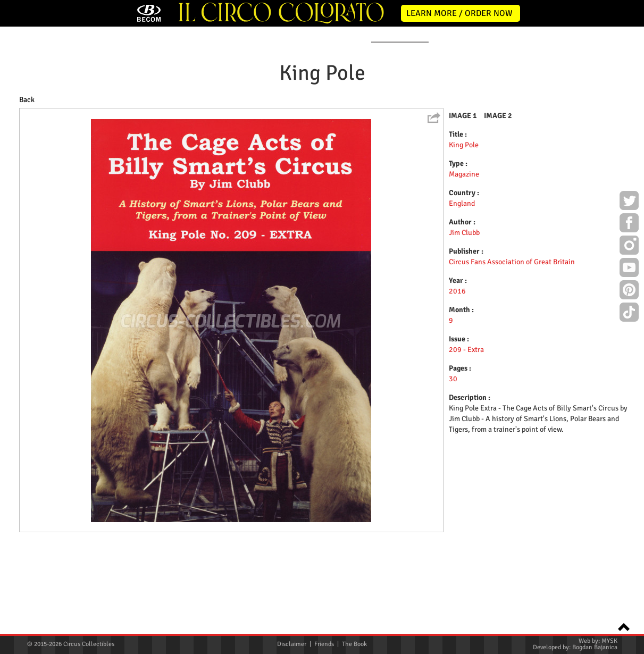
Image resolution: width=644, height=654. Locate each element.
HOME (36, 121)
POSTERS (242, 121)
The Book (354, 644)
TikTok (629, 314)
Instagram (629, 247)
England (462, 291)
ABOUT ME (169, 121)
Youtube (629, 269)
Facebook (629, 224)
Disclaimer (292, 644)
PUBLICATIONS (400, 121)
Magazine (464, 261)
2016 (457, 378)
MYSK (609, 641)
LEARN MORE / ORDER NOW (459, 13)
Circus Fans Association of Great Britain (512, 349)
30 (453, 466)
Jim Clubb (464, 320)
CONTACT (575, 121)
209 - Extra (466, 437)
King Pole (464, 232)
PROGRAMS (317, 121)
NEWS (99, 121)
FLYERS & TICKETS (492, 121)
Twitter (629, 202)
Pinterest (629, 291)
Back (27, 187)
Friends (324, 644)
